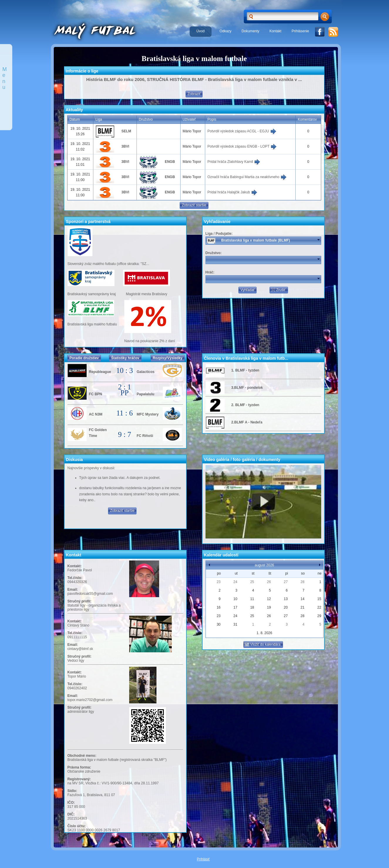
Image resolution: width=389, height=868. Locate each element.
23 (219, 582)
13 (286, 599)
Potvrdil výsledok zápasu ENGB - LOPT (242, 146)
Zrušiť (278, 290)
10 (235, 599)
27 (286, 582)
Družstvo (213, 253)
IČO (71, 803)
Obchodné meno (81, 756)
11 (252, 599)
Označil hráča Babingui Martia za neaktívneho (247, 177)
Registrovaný (79, 779)
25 (252, 582)
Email (72, 590)
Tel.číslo (74, 578)
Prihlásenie (300, 31)
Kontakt (276, 31)
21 (303, 607)
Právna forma (79, 767)
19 (269, 607)
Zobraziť (194, 94)
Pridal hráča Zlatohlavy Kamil (234, 162)
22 (319, 607)
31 (235, 624)
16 (219, 607)
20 (286, 607)
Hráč (209, 272)
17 (235, 607)
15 (319, 599)
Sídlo (72, 791)
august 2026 (264, 565)
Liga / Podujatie (219, 234)
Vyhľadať (247, 290)
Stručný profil (79, 601)
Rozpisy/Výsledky (167, 358)
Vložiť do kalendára (262, 644)
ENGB (170, 162)
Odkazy (226, 31)
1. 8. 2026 (264, 633)
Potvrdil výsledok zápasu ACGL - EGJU (242, 131)
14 (303, 599)
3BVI (125, 146)
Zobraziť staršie (194, 205)
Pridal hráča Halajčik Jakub (233, 192)
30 (219, 624)
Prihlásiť (203, 859)
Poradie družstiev (84, 358)
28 (303, 582)
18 (252, 607)
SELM (126, 131)
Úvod (201, 31)
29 (319, 616)
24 (235, 582)
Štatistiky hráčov (125, 358)
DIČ (71, 814)
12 (269, 599)
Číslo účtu (76, 826)
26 (269, 582)
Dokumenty (251, 31)
